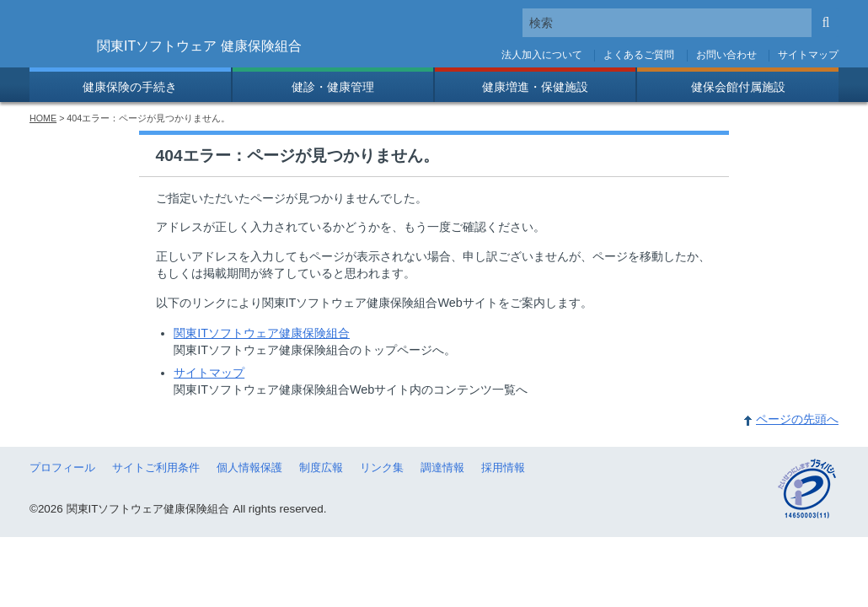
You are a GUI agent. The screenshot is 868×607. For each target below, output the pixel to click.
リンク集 (382, 467)
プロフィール (62, 467)
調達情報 (442, 467)
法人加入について (542, 55)
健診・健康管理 (333, 87)
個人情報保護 (249, 467)
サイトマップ (808, 55)
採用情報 (503, 467)
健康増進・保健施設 (535, 87)
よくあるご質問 (639, 55)
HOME (43, 118)
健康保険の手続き (130, 87)
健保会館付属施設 (738, 87)
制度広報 (321, 467)
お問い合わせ (726, 55)
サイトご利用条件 (156, 467)
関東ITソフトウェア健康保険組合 (262, 333)
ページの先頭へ (797, 419)
